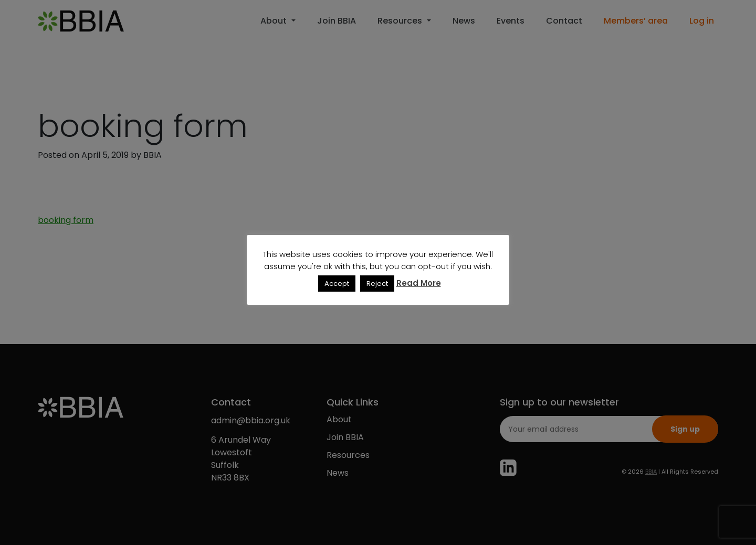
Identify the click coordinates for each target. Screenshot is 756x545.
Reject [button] (377, 284)
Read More (419, 283)
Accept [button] (337, 284)
